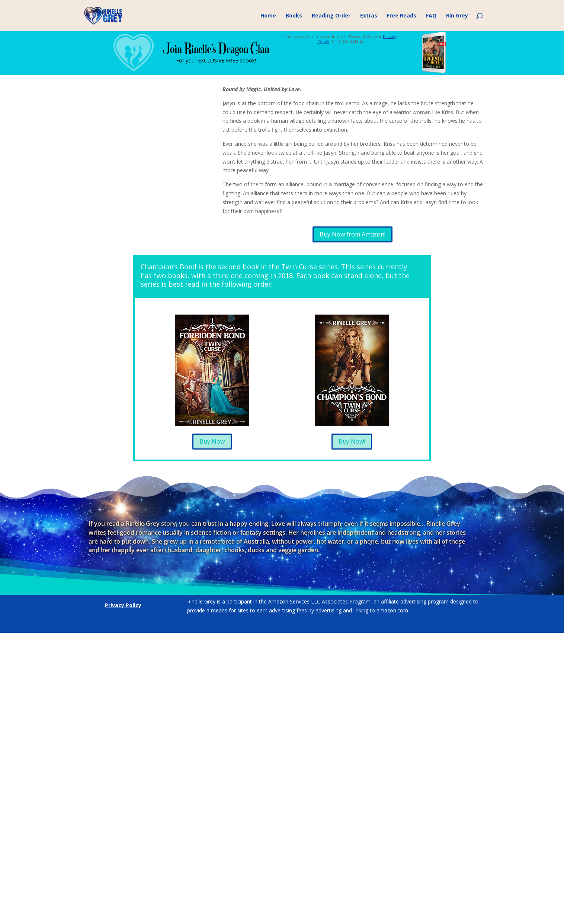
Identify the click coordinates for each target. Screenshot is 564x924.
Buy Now (212, 441)
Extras (369, 16)
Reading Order (331, 16)
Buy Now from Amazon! (352, 234)
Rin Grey (457, 16)
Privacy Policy (123, 605)
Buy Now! (352, 441)
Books (294, 16)
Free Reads (402, 16)
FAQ (431, 16)
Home (268, 16)
